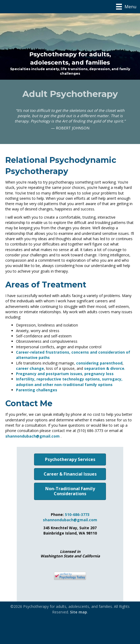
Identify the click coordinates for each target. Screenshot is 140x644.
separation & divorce (104, 368)
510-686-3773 (77, 514)
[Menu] (126, 7)
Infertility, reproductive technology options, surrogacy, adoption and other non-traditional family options (69, 382)
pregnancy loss (99, 374)
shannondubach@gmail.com (32, 436)
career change (30, 368)
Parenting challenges (37, 390)
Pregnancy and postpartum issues (49, 374)
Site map (79, 612)
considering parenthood (99, 363)
